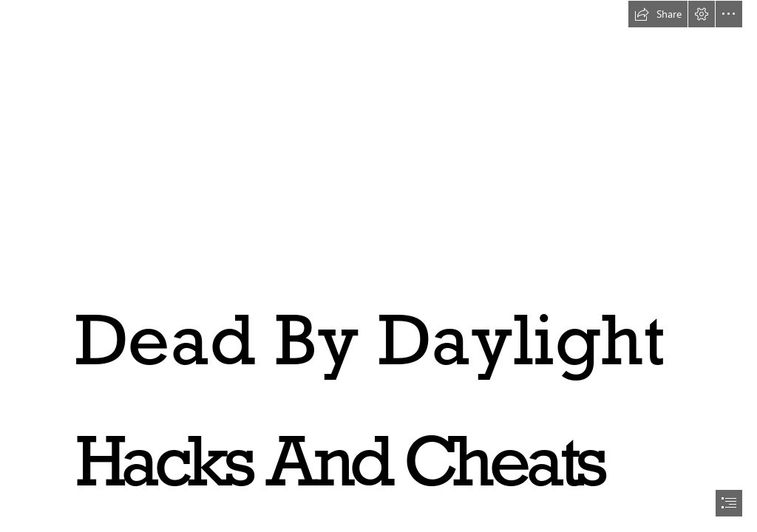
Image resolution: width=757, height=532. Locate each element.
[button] (658, 14)
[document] (378, 266)
